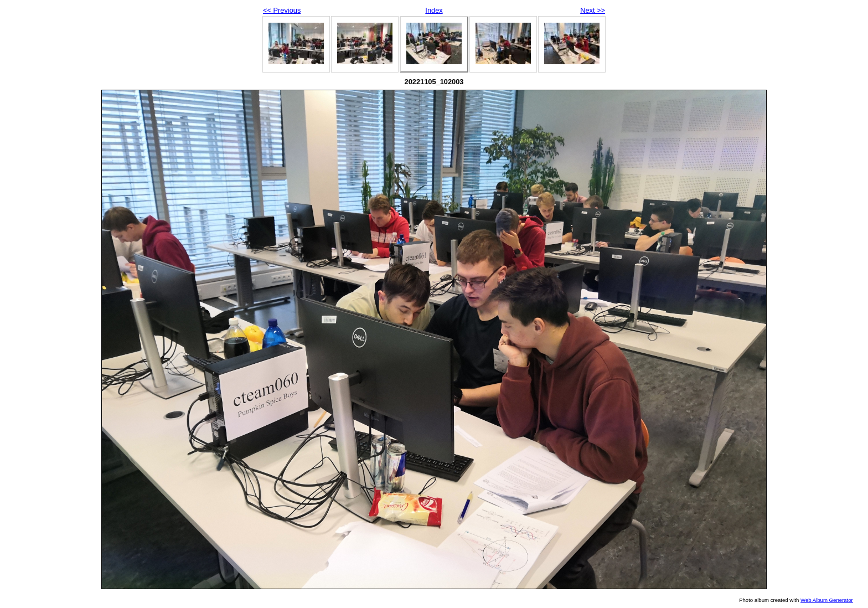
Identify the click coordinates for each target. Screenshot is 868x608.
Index (434, 10)
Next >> (593, 10)
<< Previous (282, 10)
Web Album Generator (827, 600)
